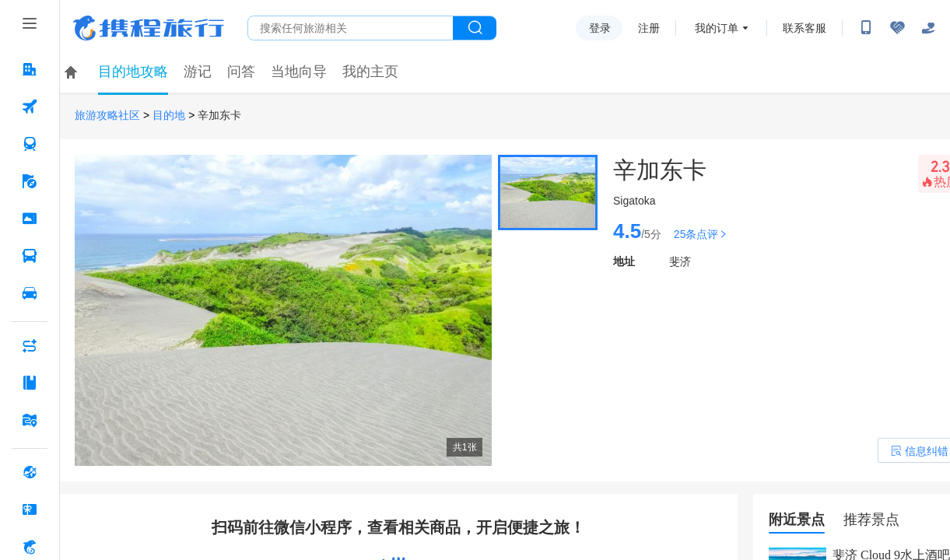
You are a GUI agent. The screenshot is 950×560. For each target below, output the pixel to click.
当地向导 (299, 72)
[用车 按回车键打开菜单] (30, 293)
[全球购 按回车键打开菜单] (30, 472)
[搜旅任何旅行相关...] (351, 28)
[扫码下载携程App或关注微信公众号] (866, 28)
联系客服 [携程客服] (805, 28)
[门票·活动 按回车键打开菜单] (30, 219)
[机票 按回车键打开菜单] (30, 107)
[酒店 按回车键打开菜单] (30, 69)
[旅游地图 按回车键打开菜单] (30, 420)
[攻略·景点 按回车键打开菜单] (30, 383)
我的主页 (370, 72)
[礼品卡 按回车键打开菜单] (30, 509)
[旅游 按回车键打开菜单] (30, 181)
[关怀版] (928, 28)
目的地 (169, 115)
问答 (241, 72)
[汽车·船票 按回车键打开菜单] (30, 256)
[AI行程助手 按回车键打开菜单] (30, 345)
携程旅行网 (149, 28)
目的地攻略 (133, 72)
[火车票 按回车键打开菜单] (30, 144)
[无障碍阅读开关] (897, 28)
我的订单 (717, 28)
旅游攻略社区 (107, 115)
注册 (649, 28)
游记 (198, 72)
